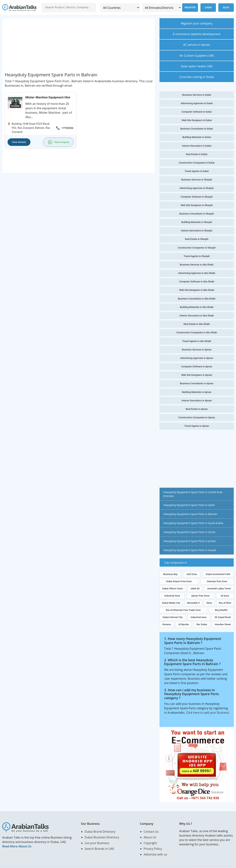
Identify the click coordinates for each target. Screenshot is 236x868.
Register (189, 7)
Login (208, 7)
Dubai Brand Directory (100, 823)
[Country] (120, 8)
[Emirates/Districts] (161, 8)
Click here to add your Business (208, 704)
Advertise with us (155, 846)
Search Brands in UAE (99, 840)
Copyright (150, 834)
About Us (150, 829)
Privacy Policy (153, 840)
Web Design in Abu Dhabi (49, 863)
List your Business (97, 834)
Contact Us (151, 823)
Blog (226, 7)
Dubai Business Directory (102, 829)
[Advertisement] (79, 46)
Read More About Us (17, 838)
